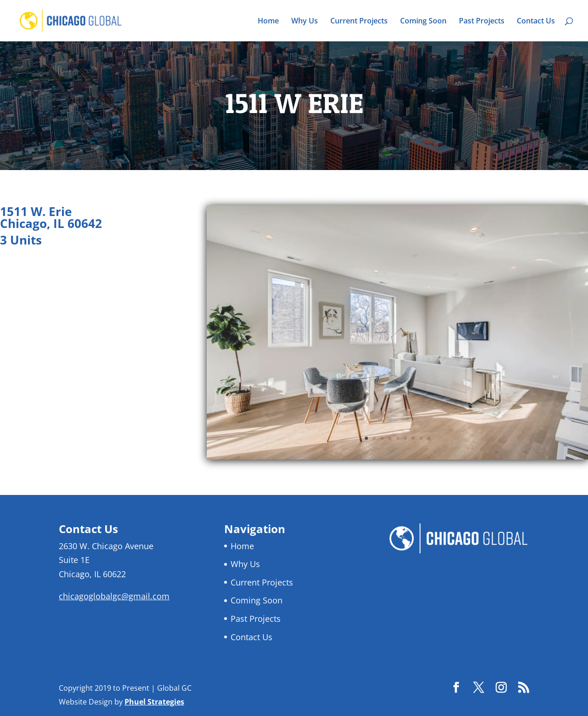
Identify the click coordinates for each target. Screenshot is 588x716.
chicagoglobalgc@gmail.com (114, 596)
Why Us (305, 22)
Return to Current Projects (66, 278)
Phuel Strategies (154, 702)
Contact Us (536, 22)
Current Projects (359, 22)
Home (268, 22)
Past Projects (482, 22)
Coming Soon (423, 22)
